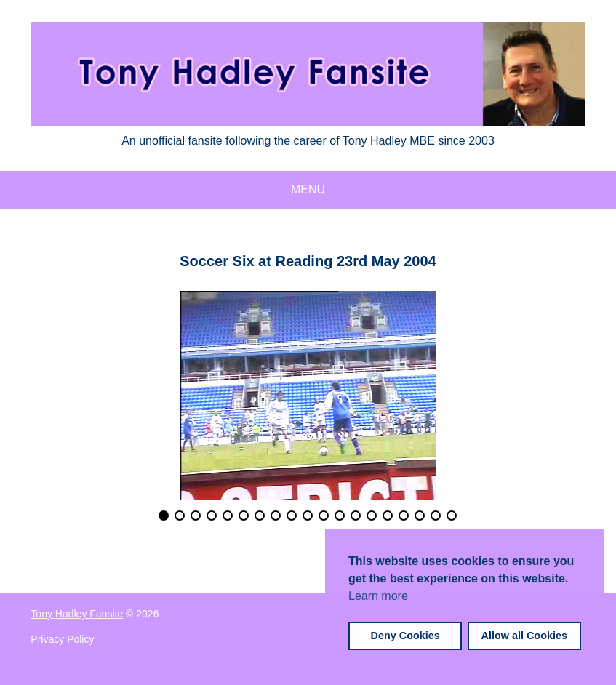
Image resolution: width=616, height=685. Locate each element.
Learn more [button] (378, 596)
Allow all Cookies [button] (524, 636)
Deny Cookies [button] (405, 636)
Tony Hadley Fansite (77, 614)
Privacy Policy (62, 639)
